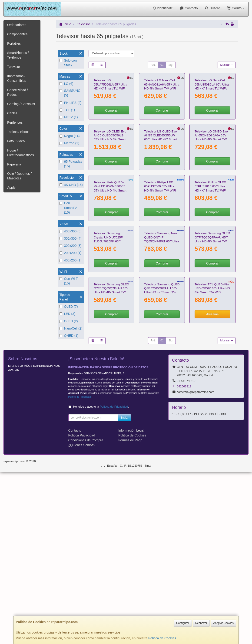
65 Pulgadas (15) (71, 164)
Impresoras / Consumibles (17, 78)
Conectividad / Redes (18, 92)
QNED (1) (69, 336)
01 (162, 65)
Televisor (14, 67)
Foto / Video (16, 141)
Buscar (212, 8)
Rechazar (201, 623)
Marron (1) (69, 143)
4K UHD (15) (71, 185)
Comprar (111, 145)
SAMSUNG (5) (70, 93)
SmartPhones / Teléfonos (18, 55)
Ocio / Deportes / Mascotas (19, 176)
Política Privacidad (82, 608)
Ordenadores (17, 25)
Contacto (189, 8)
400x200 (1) (70, 260)
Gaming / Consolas (21, 104)
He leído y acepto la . (101, 579)
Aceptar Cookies (223, 623)
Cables (12, 113)
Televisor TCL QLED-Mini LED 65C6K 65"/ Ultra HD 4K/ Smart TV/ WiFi (212, 461)
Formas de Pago (130, 612)
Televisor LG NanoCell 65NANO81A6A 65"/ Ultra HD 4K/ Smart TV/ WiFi (162, 119)
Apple (11, 188)
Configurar (183, 623)
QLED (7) (68, 307)
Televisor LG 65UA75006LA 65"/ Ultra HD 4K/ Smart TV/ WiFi (110, 119)
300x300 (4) (70, 238)
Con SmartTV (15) (68, 208)
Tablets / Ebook (18, 132)
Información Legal (131, 603)
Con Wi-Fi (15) (69, 281)
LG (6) (66, 84)
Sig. (171, 65)
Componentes (17, 34)
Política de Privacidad (80, 569)
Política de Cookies (162, 638)
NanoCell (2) (71, 328)
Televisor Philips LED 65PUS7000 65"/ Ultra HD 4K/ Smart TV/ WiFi (160, 290)
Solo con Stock (68, 63)
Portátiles (14, 43)
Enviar (124, 590)
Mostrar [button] (226, 65)
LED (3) (67, 314)
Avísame (212, 487)
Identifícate (162, 8)
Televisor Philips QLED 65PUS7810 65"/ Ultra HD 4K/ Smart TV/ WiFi (210, 290)
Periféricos (15, 122)
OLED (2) (68, 321)
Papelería (14, 164)
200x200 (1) (70, 253)
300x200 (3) (70, 246)
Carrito (236, 8)
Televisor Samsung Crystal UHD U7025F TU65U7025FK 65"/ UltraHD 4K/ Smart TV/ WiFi (109, 379)
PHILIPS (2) (70, 103)
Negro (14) (69, 136)
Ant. (153, 65)
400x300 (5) (70, 231)
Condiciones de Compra (86, 612)
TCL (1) (67, 110)
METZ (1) (68, 117)
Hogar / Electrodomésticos (20, 153)
